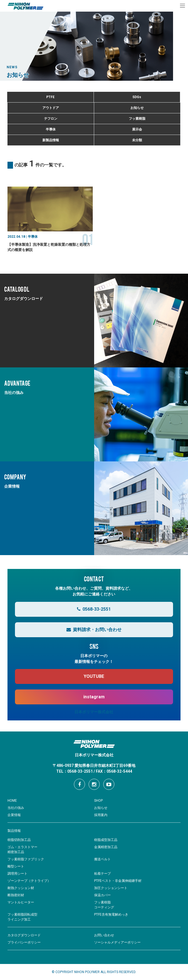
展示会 (137, 129)
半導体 (51, 129)
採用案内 (101, 815)
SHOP (98, 801)
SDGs (137, 97)
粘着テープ (102, 874)
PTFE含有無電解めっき (111, 914)
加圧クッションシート (111, 888)
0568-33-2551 (94, 609)
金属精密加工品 (106, 847)
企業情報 (14, 815)
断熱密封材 (16, 895)
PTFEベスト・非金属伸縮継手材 (118, 881)
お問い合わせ (104, 935)
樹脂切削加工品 (19, 840)
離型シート (16, 866)
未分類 (137, 140)
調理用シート (17, 874)
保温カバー (102, 895)
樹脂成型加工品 (106, 840)
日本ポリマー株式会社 (94, 712)
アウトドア (51, 108)
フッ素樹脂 (137, 119)
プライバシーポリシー (24, 942)
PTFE (50, 97)
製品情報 (14, 831)
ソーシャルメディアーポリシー (117, 942)
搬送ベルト (102, 859)
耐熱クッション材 (21, 888)
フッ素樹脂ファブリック (26, 859)
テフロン (51, 119)
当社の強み (16, 808)
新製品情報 (51, 140)
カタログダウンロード (24, 935)
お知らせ (137, 108)
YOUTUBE (94, 676)
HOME (12, 801)
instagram (94, 697)
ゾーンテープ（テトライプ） (29, 881)
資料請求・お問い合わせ (94, 630)
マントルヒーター (21, 902)
